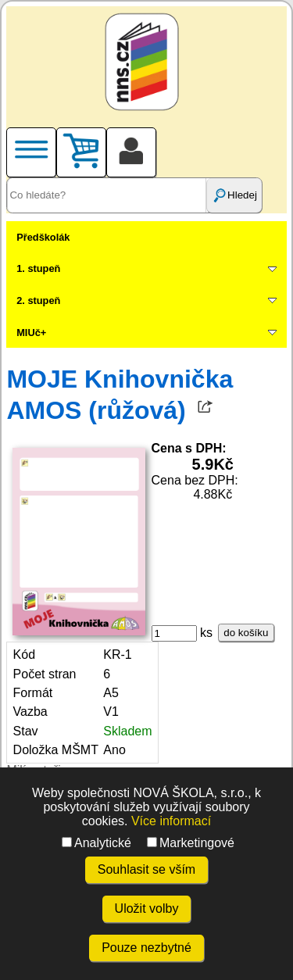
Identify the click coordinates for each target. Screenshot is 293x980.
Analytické (96, 843)
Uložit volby (147, 908)
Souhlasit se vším (146, 869)
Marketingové (191, 843)
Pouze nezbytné (146, 948)
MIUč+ (31, 333)
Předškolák (43, 237)
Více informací (171, 821)
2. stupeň (38, 300)
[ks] (174, 633)
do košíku (246, 633)
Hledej (234, 195)
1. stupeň (38, 268)
